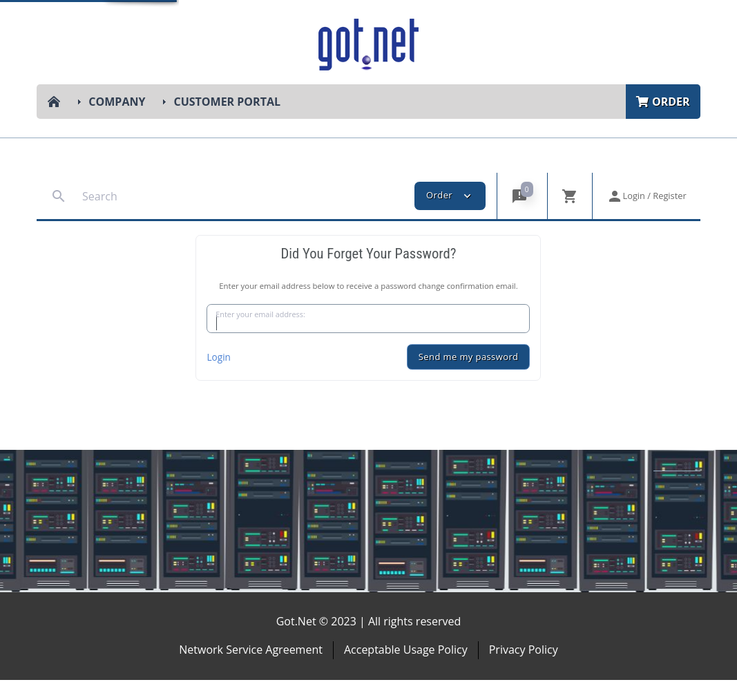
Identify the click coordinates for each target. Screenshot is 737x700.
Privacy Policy (524, 670)
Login (218, 377)
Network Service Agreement (251, 670)
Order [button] (450, 196)
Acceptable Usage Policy (406, 670)
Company (117, 102)
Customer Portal (227, 102)
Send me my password (469, 377)
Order (663, 102)
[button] (522, 196)
